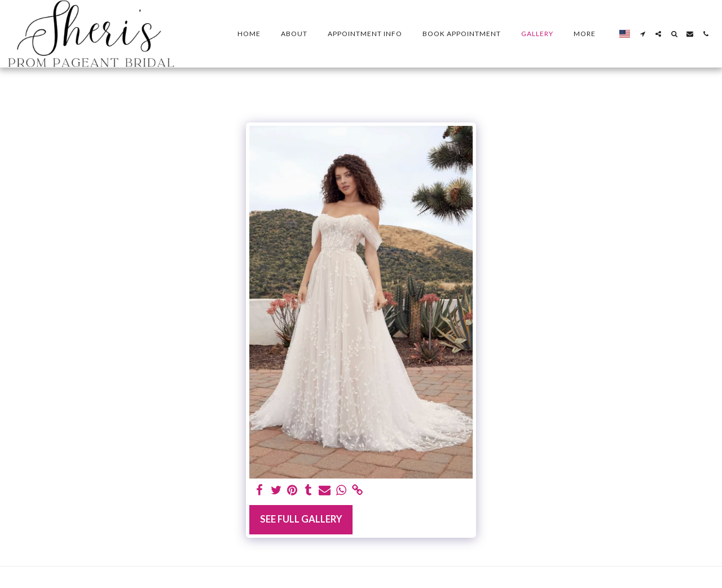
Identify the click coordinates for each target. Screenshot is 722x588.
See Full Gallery (301, 519)
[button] (642, 34)
